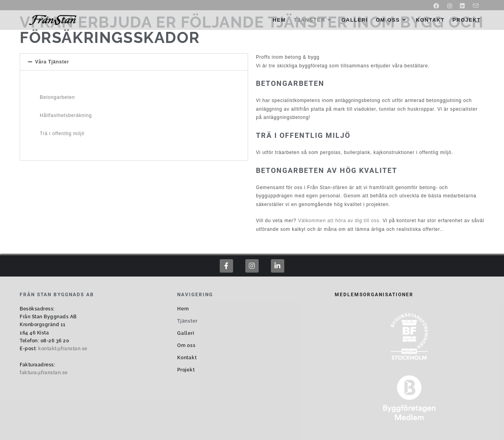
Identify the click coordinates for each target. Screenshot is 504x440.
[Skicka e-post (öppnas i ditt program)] (474, 6)
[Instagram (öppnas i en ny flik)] (450, 6)
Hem (183, 309)
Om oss (186, 345)
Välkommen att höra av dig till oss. (340, 221)
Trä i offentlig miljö (62, 134)
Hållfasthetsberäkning (66, 115)
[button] (134, 62)
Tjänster (187, 321)
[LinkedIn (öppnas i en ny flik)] (462, 6)
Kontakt (187, 358)
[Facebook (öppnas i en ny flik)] (436, 6)
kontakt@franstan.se (63, 349)
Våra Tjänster (52, 62)
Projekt (186, 370)
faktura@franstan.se (44, 373)
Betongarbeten (57, 97)
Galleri (186, 333)
